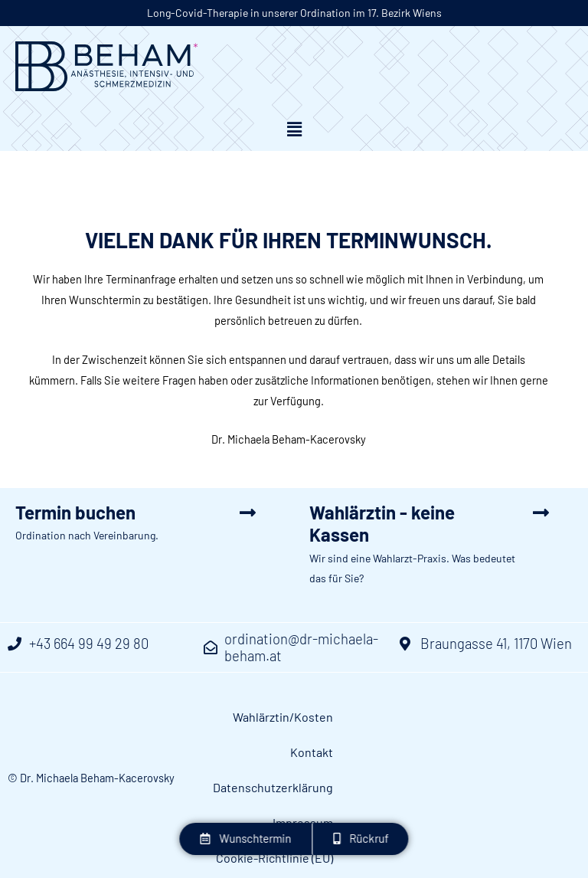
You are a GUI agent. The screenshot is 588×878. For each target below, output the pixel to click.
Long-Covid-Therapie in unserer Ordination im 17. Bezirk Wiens (294, 13)
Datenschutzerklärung (503, 719)
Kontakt (398, 719)
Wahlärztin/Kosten (304, 719)
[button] (294, 131)
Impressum (392, 754)
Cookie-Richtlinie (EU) (504, 754)
